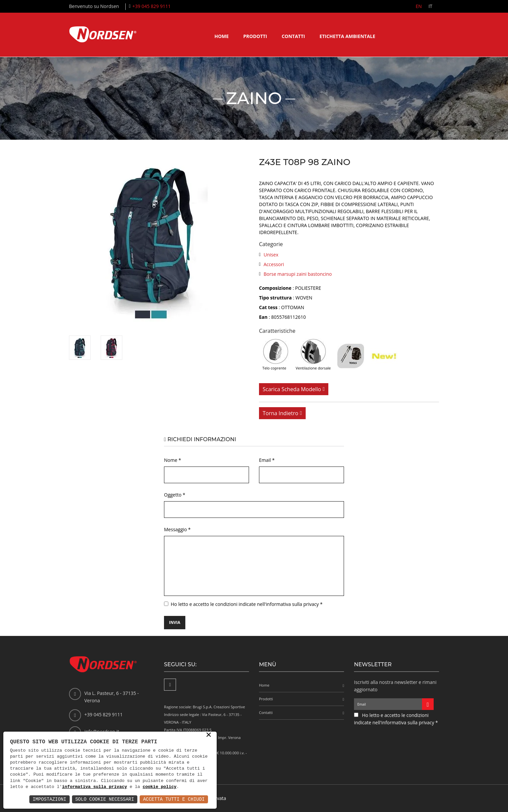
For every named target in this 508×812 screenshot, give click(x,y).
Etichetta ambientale (347, 36)
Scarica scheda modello (292, 389)
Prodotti (255, 36)
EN (419, 6)
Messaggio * (177, 529)
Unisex (271, 255)
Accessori (274, 264)
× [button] (209, 735)
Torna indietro (280, 413)
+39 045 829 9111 (151, 6)
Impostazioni (49, 799)
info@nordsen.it (102, 731)
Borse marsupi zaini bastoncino (298, 274)
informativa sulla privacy (94, 787)
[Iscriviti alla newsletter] (428, 704)
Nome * (172, 460)
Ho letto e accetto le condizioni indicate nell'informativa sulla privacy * (246, 604)
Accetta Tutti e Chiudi (174, 799)
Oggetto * (175, 495)
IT (430, 6)
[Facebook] (170, 685)
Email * (267, 460)
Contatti (293, 36)
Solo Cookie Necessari (105, 799)
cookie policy (159, 787)
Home (221, 36)
